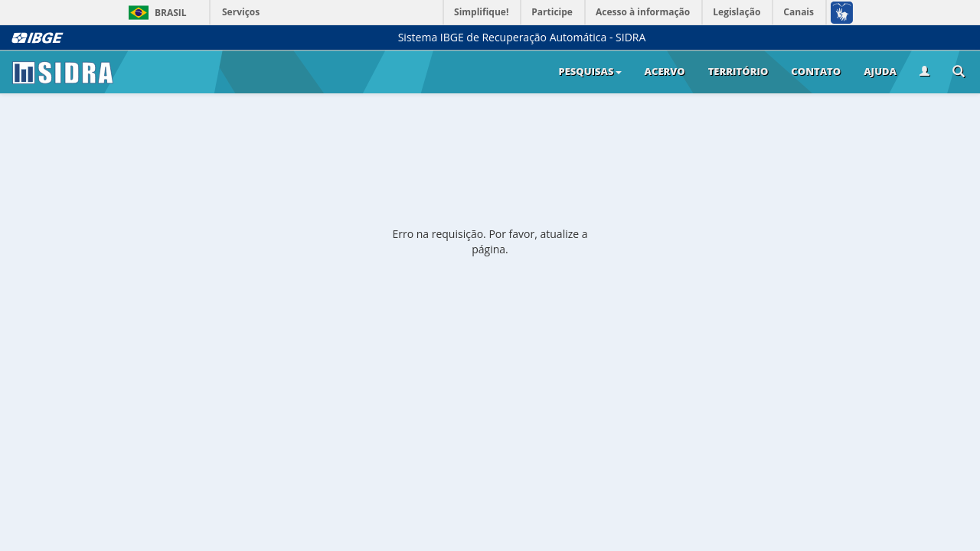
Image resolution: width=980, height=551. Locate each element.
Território (738, 71)
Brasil (155, 13)
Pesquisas (590, 71)
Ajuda (880, 71)
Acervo (665, 71)
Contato (816, 71)
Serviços (241, 12)
